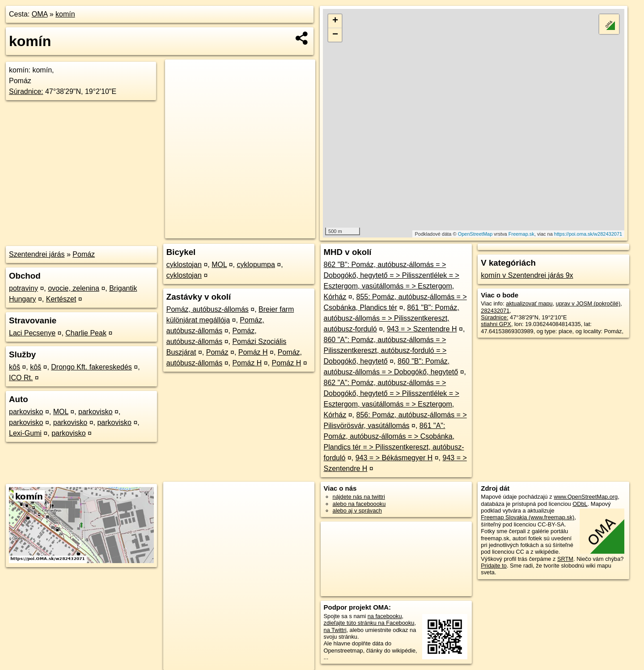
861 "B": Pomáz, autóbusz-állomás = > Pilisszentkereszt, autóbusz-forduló (392, 318)
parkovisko (26, 412)
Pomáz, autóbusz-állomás (208, 309)
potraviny (23, 288)
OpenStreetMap (475, 234)
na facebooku (385, 616)
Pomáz (84, 254)
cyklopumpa (256, 265)
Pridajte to (494, 566)
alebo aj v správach (357, 511)
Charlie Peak (86, 333)
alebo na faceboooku (359, 504)
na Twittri (335, 630)
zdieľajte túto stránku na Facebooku (369, 623)
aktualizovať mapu (529, 303)
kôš (15, 367)
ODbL (580, 504)
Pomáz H (253, 352)
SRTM (565, 559)
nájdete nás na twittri (359, 497)
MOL (61, 412)
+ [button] (335, 21)
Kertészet (61, 299)
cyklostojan (184, 265)
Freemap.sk (521, 234)
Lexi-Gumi (25, 433)
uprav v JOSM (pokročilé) (588, 303)
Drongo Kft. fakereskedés (91, 367)
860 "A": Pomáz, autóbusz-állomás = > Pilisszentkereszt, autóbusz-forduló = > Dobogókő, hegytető (385, 350)
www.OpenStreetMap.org (586, 497)
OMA (40, 14)
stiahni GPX (496, 324)
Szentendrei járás (37, 254)
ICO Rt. (21, 378)
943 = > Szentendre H (422, 329)
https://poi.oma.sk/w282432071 (588, 234)
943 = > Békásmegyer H (394, 458)
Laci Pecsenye (32, 333)
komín (65, 14)
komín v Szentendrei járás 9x (527, 275)
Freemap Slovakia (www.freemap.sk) (527, 517)
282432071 (495, 311)
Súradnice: (26, 91)
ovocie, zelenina (74, 288)
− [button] (335, 35)
